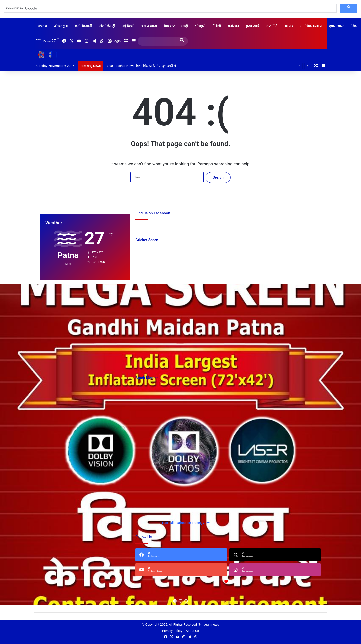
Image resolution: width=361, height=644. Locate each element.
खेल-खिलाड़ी (107, 26)
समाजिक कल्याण (311, 26)
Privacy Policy (172, 631)
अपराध (42, 26)
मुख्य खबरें (252, 26)
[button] (175, 601)
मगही (184, 26)
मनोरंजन (233, 26)
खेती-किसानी (83, 26)
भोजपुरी (200, 26)
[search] (170, 8)
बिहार (168, 26)
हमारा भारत (337, 26)
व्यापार (289, 26)
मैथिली (217, 26)
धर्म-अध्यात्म (149, 26)
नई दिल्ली (128, 26)
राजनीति (272, 26)
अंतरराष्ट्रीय (61, 26)
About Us (192, 631)
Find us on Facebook (150, 227)
